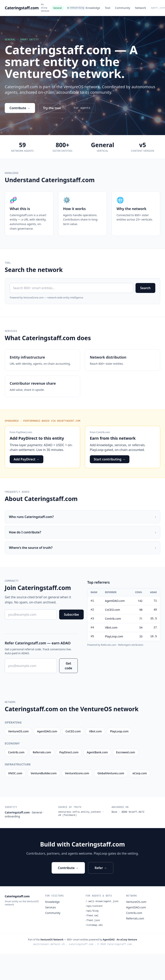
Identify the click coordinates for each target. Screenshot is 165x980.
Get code (68, 666)
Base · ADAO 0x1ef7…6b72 (128, 812)
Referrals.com (135, 918)
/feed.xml (92, 916)
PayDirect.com (24, 432)
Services (51, 907)
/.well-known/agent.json (102, 901)
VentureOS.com (136, 902)
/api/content (94, 906)
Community (123, 8)
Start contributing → (110, 459)
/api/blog (92, 911)
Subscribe (71, 615)
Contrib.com (103, 432)
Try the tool (52, 108)
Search (145, 288)
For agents (82, 108)
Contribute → (20, 108)
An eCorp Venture (45, 8)
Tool (108, 8)
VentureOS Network (52, 940)
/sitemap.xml (94, 925)
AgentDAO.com (136, 907)
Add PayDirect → (27, 459)
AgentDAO (109, 940)
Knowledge (93, 8)
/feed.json (93, 920)
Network (140, 8)
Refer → (101, 868)
